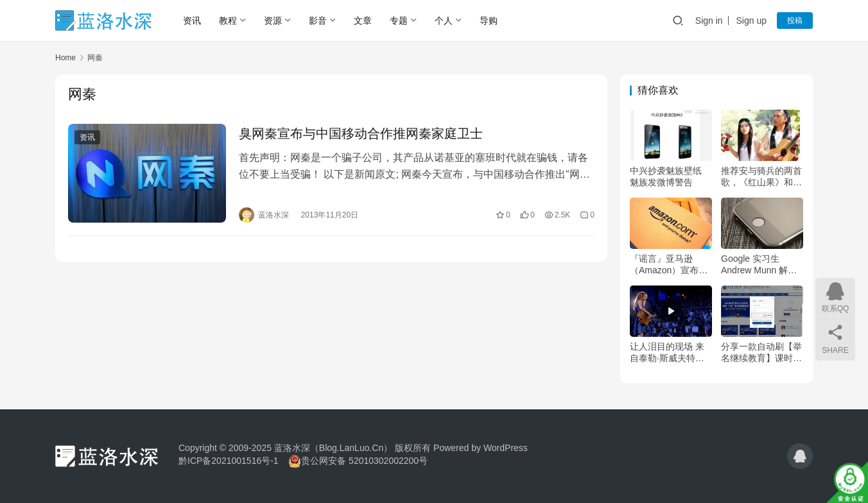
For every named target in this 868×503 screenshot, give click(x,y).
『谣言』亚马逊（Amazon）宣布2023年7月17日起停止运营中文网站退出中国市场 (670, 265)
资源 (273, 21)
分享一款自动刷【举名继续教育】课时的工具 (761, 353)
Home (65, 58)
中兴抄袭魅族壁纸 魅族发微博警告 (666, 176)
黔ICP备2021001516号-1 (229, 461)
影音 (318, 21)
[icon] (800, 456)
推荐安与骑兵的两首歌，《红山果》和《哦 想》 (761, 177)
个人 (444, 21)
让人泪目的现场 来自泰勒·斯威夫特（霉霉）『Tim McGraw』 (667, 353)
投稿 (795, 21)
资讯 (192, 21)
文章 (363, 21)
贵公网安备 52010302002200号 (364, 461)
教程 (228, 21)
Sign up (751, 21)
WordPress (506, 448)
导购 (489, 21)
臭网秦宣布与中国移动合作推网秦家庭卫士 (361, 133)
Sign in (709, 21)
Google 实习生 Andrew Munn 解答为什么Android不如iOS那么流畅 (759, 265)
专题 (399, 21)
